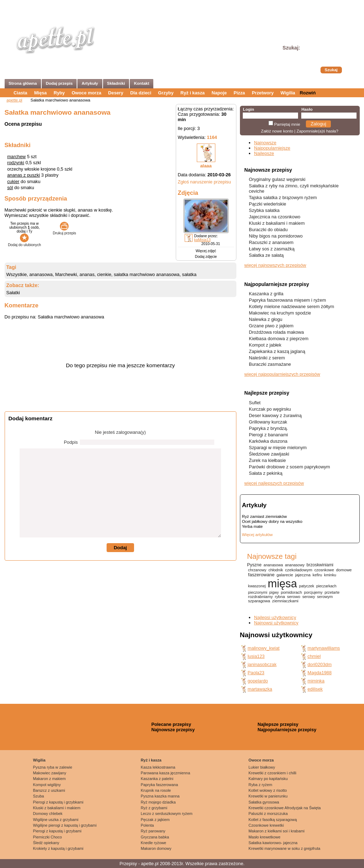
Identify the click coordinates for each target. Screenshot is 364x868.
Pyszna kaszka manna (160, 796)
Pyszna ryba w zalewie (53, 767)
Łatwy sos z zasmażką (272, 249)
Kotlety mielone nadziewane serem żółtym (291, 306)
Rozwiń (308, 93)
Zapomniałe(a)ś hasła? (317, 131)
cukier (13, 181)
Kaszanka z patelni (157, 779)
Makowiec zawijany (50, 773)
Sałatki (13, 293)
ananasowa (41, 274)
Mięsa (41, 93)
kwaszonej (257, 586)
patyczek (307, 586)
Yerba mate (252, 526)
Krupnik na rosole (156, 790)
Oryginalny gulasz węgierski (277, 179)
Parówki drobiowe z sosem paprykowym (289, 467)
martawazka (260, 689)
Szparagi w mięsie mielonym (278, 448)
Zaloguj (318, 124)
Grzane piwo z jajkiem (271, 326)
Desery (116, 93)
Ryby (59, 93)
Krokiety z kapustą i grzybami (58, 848)
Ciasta (20, 93)
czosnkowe (324, 570)
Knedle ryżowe (153, 843)
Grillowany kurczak (268, 422)
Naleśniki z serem (267, 358)
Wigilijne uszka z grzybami (56, 820)
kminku (330, 575)
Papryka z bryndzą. (268, 428)
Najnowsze (265, 143)
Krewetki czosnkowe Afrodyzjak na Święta (285, 808)
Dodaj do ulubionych (24, 243)
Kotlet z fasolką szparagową (273, 820)
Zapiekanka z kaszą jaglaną (277, 351)
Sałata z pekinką (266, 473)
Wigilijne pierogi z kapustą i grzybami (65, 825)
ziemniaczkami (285, 601)
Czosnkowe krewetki (266, 825)
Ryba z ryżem (260, 785)
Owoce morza (86, 93)
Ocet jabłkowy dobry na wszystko (272, 521)
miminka (316, 681)
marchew (16, 157)
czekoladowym (299, 570)
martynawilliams (324, 648)
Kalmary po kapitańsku (268, 779)
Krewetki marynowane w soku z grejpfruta (284, 848)
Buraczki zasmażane (270, 364)
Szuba (39, 796)
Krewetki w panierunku (268, 796)
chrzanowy (257, 570)
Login (248, 109)
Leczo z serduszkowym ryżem (167, 814)
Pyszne (254, 565)
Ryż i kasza (193, 93)
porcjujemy (313, 592)
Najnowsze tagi (272, 556)
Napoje (219, 93)
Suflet (255, 403)
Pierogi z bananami (268, 435)
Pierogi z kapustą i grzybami (57, 831)
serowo (294, 597)
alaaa (206, 166)
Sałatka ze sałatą (266, 255)
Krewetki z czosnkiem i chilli (272, 773)
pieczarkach (326, 586)
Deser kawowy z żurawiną (275, 415)
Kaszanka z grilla (266, 294)
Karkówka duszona (268, 441)
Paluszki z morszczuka (268, 814)
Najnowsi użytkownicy (276, 623)
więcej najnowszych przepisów (275, 265)
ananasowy (295, 565)
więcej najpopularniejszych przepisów (282, 374)
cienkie (104, 274)
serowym (325, 597)
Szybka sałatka (264, 210)
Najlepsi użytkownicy (275, 617)
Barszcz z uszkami (49, 790)
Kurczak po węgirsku (270, 409)
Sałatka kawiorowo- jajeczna (273, 843)
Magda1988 (320, 673)
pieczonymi (258, 592)
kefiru (317, 575)
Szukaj (331, 70)
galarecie (285, 575)
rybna (280, 597)
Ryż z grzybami (154, 808)
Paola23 (256, 673)
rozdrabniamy (260, 597)
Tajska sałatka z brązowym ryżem (283, 197)
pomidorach (291, 592)
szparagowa (259, 601)
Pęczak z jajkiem (155, 820)
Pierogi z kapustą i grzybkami (58, 802)
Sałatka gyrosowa (264, 802)
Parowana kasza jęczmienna (165, 773)
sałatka (189, 274)
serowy (309, 597)
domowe (344, 570)
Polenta (147, 825)
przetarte (332, 592)
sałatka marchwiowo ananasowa (147, 274)
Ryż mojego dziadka (158, 802)
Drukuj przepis (64, 231)
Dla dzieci (141, 93)
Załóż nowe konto (277, 131)
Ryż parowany (153, 831)
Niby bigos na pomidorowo (276, 236)
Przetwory (263, 93)
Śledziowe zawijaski (269, 454)
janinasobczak (262, 664)
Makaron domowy (156, 848)
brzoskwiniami (320, 565)
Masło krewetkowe (264, 837)
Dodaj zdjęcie (206, 257)
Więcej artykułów (257, 535)
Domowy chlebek (48, 814)
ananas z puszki (24, 175)
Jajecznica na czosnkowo (275, 217)
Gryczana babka (155, 837)
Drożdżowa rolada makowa (276, 332)
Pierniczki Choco (48, 837)
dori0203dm (320, 664)
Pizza (239, 93)
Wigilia (288, 93)
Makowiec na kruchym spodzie (280, 313)
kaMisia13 (202, 240)
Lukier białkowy (262, 767)
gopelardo (258, 681)
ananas (87, 274)
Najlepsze (264, 153)
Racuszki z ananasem (271, 242)
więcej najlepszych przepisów (274, 483)
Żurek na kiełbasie (267, 460)
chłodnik (276, 570)
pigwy (274, 592)
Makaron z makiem (50, 779)
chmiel (314, 656)
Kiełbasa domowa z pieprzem (279, 339)
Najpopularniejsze (272, 148)
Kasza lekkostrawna (158, 767)
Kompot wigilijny (47, 785)
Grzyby (166, 93)
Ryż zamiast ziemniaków (265, 516)
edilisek (315, 689)
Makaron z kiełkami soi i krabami (276, 831)
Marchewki (66, 274)
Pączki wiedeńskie (268, 204)
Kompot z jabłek (265, 345)
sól (10, 188)
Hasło (307, 109)
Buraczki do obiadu (268, 230)
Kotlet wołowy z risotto (268, 790)
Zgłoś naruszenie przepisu (204, 182)
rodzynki (16, 163)
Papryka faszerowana (160, 785)
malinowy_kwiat (264, 648)
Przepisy (128, 864)
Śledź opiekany (46, 843)
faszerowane (261, 575)
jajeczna (303, 575)
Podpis (71, 442)
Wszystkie (17, 274)
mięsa (282, 584)
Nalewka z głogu (266, 319)
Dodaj (120, 548)
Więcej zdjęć (206, 251)
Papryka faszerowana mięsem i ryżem (287, 300)
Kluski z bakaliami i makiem (277, 223)
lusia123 (256, 656)
